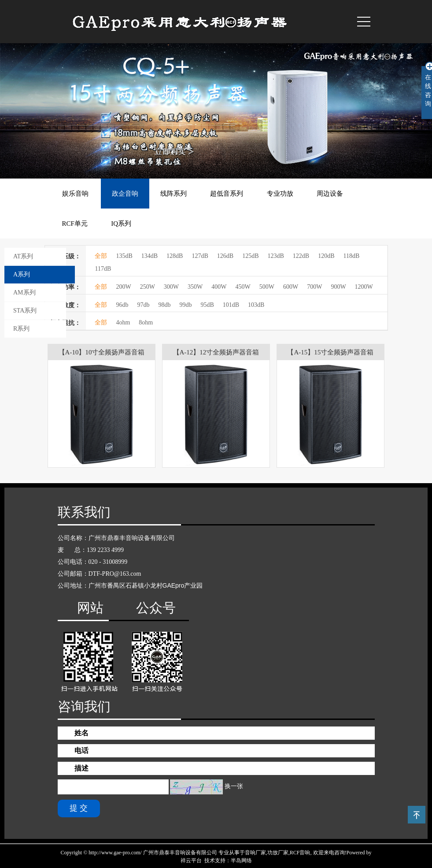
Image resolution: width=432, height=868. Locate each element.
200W (123, 287)
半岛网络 (241, 861)
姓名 (81, 733)
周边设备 (330, 194)
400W (219, 287)
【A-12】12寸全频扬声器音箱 (216, 352)
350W (195, 287)
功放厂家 (278, 853)
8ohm (146, 322)
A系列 (22, 274)
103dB (256, 305)
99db (185, 305)
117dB (103, 269)
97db (143, 305)
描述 (81, 768)
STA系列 (25, 311)
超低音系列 (227, 194)
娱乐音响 (75, 194)
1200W (364, 287)
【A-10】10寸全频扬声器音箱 (102, 352)
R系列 (21, 329)
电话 (81, 751)
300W (171, 287)
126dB (225, 256)
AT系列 (23, 256)
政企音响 (125, 194)
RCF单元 (75, 224)
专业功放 (280, 194)
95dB (207, 305)
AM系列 (24, 292)
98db (164, 305)
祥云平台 (191, 861)
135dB (124, 256)
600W (291, 287)
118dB (352, 256)
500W (267, 287)
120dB (326, 256)
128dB (175, 256)
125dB (250, 256)
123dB (275, 256)
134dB (150, 256)
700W (314, 287)
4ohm (123, 322)
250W (148, 287)
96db (122, 305)
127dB (200, 256)
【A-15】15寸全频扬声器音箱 (330, 352)
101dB (231, 305)
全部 (101, 256)
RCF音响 (300, 853)
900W (338, 287)
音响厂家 (255, 853)
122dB (301, 256)
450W (243, 287)
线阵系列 (174, 194)
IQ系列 (121, 224)
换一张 (234, 786)
